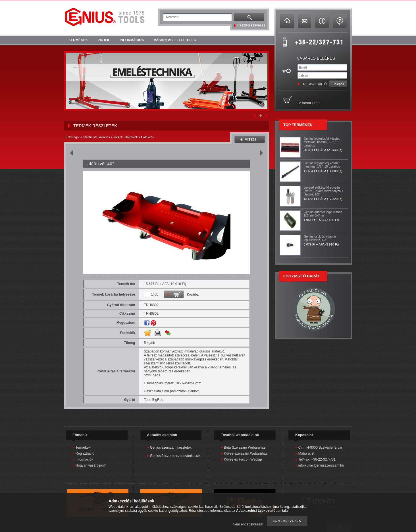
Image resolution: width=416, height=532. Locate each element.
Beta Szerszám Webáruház (245, 448)
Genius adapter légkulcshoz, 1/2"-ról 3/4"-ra (324, 214)
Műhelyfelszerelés (97, 137)
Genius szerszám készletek (171, 448)
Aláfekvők (147, 137)
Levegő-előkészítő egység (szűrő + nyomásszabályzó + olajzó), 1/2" (324, 191)
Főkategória (74, 137)
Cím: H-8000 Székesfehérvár (320, 448)
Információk (84, 459)
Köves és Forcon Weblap (243, 459)
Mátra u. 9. (306, 453)
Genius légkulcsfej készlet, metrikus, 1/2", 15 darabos (322, 165)
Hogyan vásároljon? (91, 465)
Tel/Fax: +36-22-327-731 (317, 459)
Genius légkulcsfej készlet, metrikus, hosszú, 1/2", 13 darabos (322, 142)
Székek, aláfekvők (125, 137)
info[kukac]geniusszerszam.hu (321, 465)
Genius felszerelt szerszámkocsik (175, 456)
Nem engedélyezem (248, 524)
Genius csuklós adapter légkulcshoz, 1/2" (320, 238)
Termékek (83, 448)
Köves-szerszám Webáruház (246, 453)
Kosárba (193, 294)
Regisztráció (85, 453)
